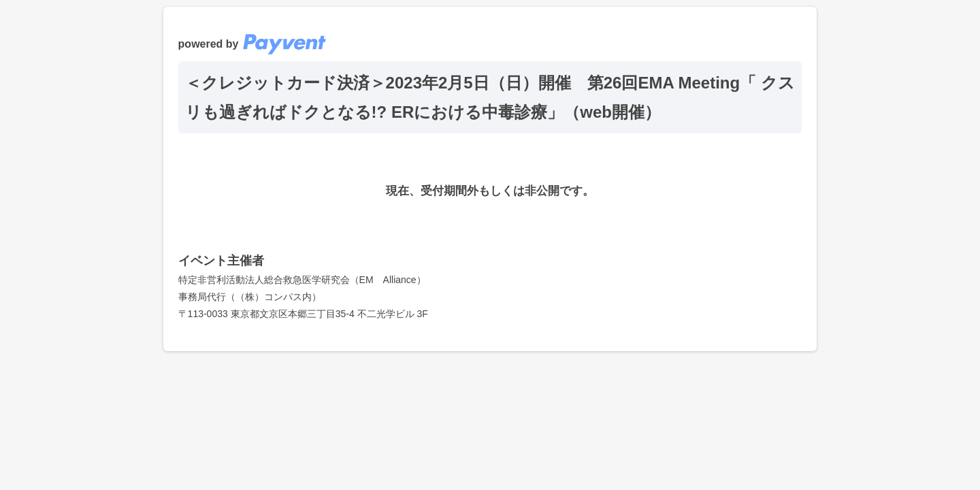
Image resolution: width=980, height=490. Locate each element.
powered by (252, 44)
